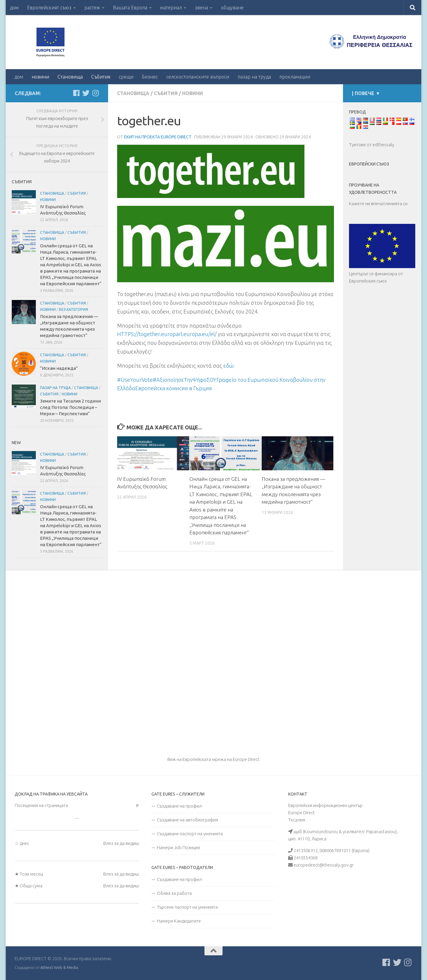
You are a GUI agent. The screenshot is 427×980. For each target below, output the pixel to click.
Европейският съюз (49, 8)
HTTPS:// (167, 334)
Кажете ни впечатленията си (378, 204)
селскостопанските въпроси (198, 77)
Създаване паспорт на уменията (190, 834)
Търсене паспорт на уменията (187, 907)
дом (14, 8)
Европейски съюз (369, 164)
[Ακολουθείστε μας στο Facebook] (76, 93)
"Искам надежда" (59, 368)
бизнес (150, 77)
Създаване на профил (179, 806)
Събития (101, 77)
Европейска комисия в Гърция (174, 388)
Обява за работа (174, 893)
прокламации (295, 77)
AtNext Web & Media (59, 967)
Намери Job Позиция (178, 847)
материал (171, 8)
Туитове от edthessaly (372, 145)
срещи (126, 77)
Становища (70, 77)
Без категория (73, 309)
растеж (92, 8)
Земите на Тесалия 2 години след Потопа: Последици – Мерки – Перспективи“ (70, 407)
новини (40, 77)
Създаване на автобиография (187, 820)
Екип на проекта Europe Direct (158, 137)
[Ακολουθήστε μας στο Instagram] (95, 93)
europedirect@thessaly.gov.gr (324, 865)
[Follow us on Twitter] (86, 93)
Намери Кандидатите (179, 921)
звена (201, 8)
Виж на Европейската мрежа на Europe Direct (213, 759)
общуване (232, 8)
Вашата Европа (130, 8)
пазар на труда (254, 77)
